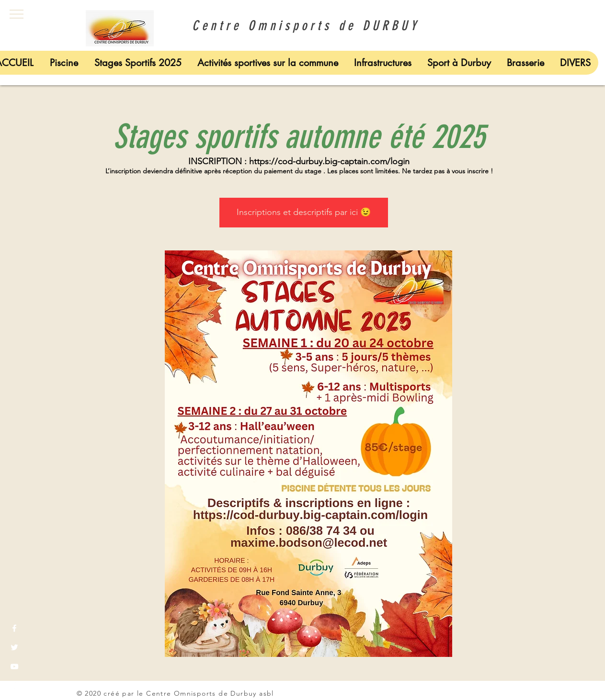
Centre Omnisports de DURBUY (302, 26)
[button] (17, 14)
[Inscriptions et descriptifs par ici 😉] (304, 213)
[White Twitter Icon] (14, 647)
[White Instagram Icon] (14, 686)
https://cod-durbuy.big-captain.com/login (329, 161)
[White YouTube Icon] (14, 666)
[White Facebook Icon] (14, 628)
